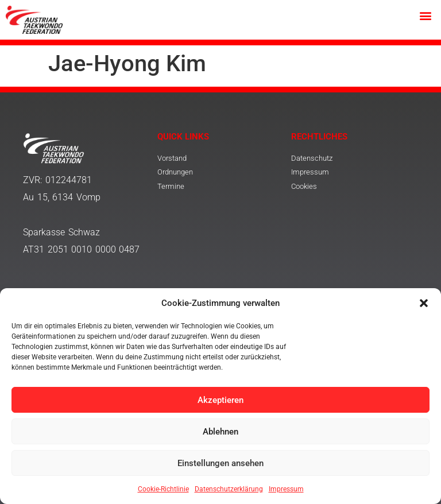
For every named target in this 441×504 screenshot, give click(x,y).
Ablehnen (220, 432)
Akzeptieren (220, 400)
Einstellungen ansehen (220, 463)
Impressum (286, 489)
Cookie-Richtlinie (163, 489)
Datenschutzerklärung (229, 489)
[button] (424, 303)
